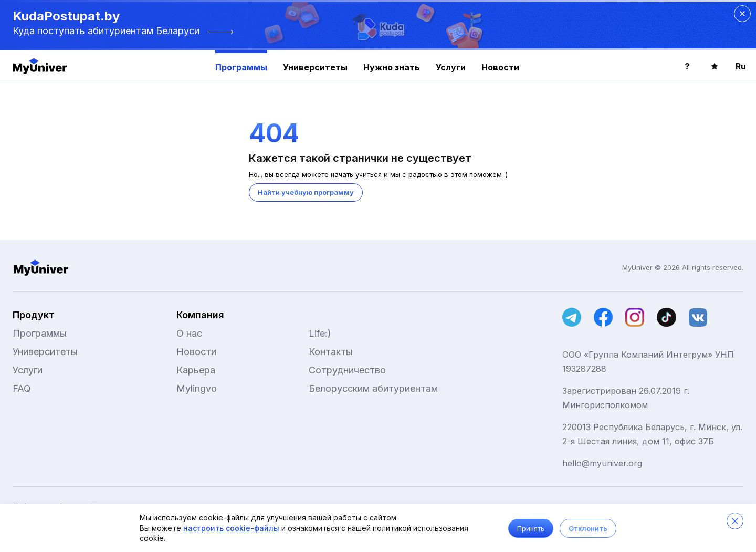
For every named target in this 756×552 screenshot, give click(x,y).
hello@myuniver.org (602, 463)
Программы (241, 67)
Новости (500, 67)
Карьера (196, 370)
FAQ (22, 388)
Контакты (331, 352)
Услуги (451, 67)
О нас (189, 333)
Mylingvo (197, 388)
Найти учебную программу (306, 192)
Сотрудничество (347, 370)
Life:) (320, 333)
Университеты (315, 67)
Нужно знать (392, 67)
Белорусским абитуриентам (373, 388)
